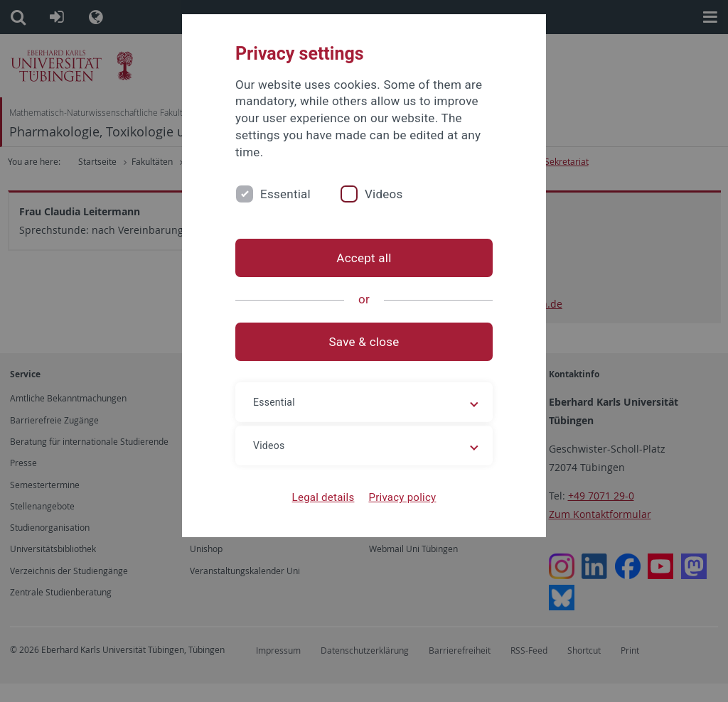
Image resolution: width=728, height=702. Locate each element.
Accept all (364, 258)
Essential (285, 194)
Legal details (323, 497)
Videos (384, 194)
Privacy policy (402, 497)
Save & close (364, 342)
